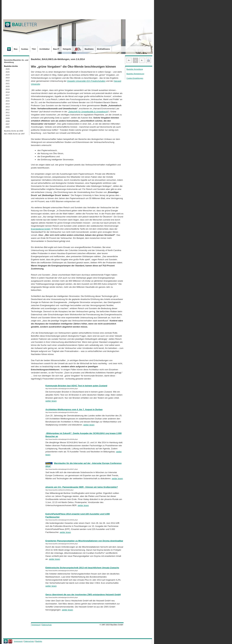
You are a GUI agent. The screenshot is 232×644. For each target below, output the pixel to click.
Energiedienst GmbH (41, 229)
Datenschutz (47, 625)
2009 (8, 118)
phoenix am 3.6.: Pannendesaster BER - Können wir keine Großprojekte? (82, 487)
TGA (34, 49)
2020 (8, 86)
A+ (129, 60)
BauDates (89, 49)
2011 (8, 112)
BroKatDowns (104, 49)
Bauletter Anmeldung (135, 69)
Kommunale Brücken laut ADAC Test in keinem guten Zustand (76, 386)
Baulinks (39, 641)
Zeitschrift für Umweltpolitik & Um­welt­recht (88, 112)
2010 (8, 115)
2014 (8, 104)
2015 (8, 101)
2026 (8, 69)
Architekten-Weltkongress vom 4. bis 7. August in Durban (74, 409)
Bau (16, 49)
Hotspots (67, 49)
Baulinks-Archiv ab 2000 (14, 131)
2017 (8, 95)
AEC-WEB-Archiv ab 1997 (14, 134)
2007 (8, 124)
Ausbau (25, 49)
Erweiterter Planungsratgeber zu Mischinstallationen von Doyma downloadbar (84, 541)
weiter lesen (51, 401)
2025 (8, 72)
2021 (8, 84)
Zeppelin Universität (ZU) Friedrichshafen (86, 81)
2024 (8, 75)
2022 (8, 81)
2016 (8, 98)
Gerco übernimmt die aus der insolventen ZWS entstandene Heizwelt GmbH (83, 595)
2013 (8, 107)
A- (142, 60)
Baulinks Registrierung (135, 74)
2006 (8, 127)
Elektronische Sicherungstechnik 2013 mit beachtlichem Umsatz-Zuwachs (82, 568)
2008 (8, 121)
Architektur (44, 49)
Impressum (36, 625)
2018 (8, 92)
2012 (8, 110)
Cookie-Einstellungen (135, 78)
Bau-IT (56, 49)
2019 (8, 89)
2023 (8, 78)
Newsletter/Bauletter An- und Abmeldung (16, 61)
